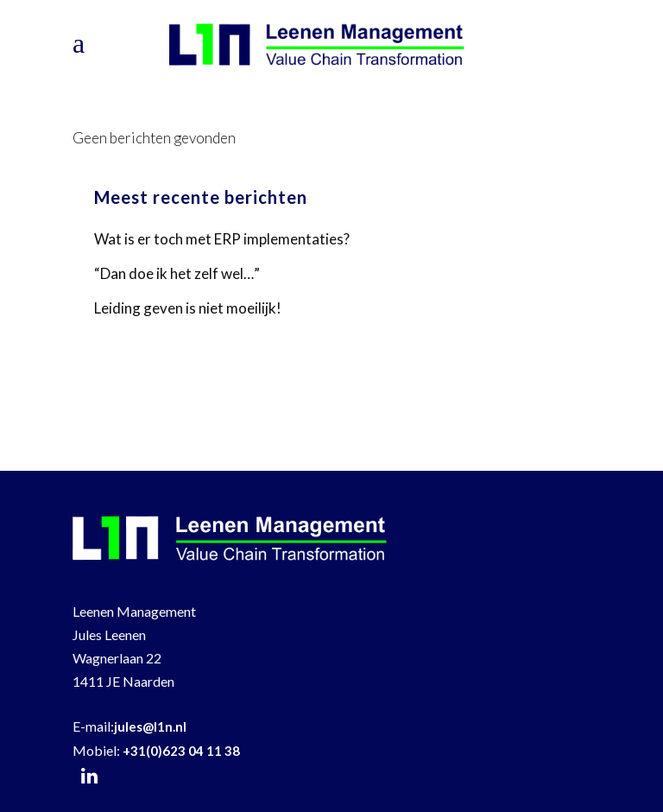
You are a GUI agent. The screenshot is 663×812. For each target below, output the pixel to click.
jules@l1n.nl (150, 726)
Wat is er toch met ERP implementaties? (222, 239)
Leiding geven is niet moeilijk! (188, 308)
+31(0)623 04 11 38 (181, 751)
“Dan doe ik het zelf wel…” (177, 273)
